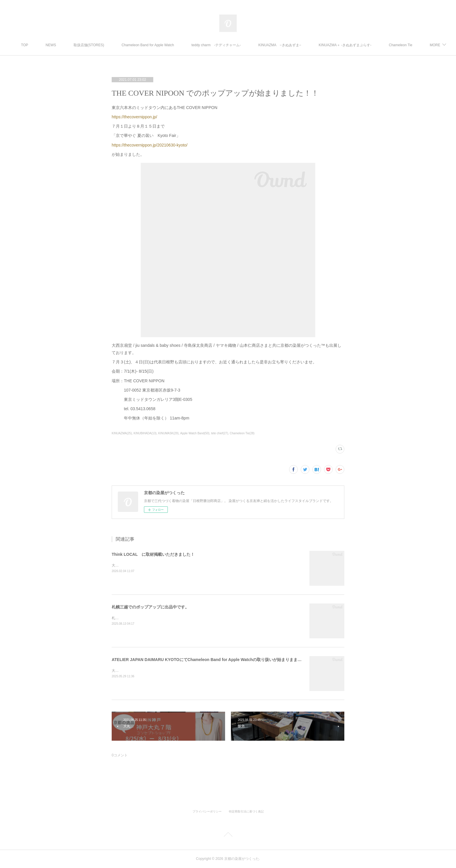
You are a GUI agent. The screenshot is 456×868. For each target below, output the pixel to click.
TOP (40, 45)
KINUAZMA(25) (122, 433)
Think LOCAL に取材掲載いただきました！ (153, 554)
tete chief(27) (220, 433)
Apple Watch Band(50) (195, 433)
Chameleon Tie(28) (242, 433)
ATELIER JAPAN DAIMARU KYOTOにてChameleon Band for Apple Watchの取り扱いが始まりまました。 (211, 660)
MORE (409, 45)
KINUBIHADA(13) (145, 433)
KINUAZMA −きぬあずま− (295, 45)
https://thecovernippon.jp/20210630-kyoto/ (150, 145)
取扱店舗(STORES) (104, 45)
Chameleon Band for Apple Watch (163, 45)
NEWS (66, 45)
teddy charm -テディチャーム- (231, 45)
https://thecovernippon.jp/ (134, 117)
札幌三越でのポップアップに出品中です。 (150, 607)
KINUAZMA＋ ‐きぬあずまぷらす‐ (360, 45)
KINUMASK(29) (168, 433)
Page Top (228, 835)
